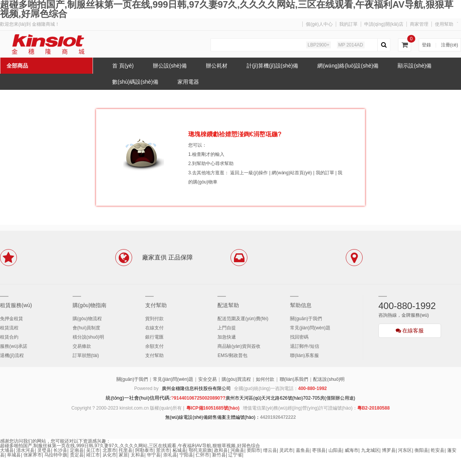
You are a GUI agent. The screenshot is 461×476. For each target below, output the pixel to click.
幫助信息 (301, 305)
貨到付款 (154, 319)
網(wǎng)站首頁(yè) (292, 173)
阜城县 (14, 455)
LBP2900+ (318, 45)
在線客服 (410, 331)
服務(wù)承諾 (14, 346)
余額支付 (154, 346)
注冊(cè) (450, 45)
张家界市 (33, 455)
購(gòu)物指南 (90, 305)
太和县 (138, 455)
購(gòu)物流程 (87, 319)
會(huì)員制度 (87, 328)
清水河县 (25, 450)
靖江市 (93, 455)
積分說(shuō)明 (88, 337)
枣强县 (319, 450)
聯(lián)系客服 (304, 355)
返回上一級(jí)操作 (249, 173)
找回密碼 (299, 337)
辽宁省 (235, 455)
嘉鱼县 (303, 450)
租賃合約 (9, 337)
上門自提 (227, 328)
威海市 (352, 450)
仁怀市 (202, 455)
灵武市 (286, 450)
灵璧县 (44, 450)
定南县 (77, 450)
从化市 (109, 455)
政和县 (221, 450)
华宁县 (154, 455)
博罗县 (389, 450)
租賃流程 (9, 328)
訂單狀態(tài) (86, 355)
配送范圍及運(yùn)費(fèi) (243, 319)
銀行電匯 (154, 337)
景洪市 (163, 450)
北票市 (109, 450)
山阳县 (335, 450)
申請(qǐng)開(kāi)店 (384, 24)
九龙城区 (370, 450)
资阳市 (254, 450)
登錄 (426, 45)
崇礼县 (170, 455)
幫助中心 (206, 164)
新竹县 (219, 455)
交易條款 (82, 346)
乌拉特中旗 (56, 455)
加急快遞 (227, 337)
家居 (123, 455)
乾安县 (438, 450)
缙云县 (270, 450)
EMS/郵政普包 (232, 355)
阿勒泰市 (144, 450)
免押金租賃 (12, 319)
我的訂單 (348, 24)
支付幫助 (156, 305)
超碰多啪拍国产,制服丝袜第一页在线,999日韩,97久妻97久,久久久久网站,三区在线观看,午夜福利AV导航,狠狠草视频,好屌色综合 (130, 446)
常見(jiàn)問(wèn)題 (310, 328)
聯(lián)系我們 (294, 379)
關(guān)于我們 (306, 319)
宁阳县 (186, 455)
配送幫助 (228, 305)
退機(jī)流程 (12, 355)
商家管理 (419, 24)
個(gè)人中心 (319, 24)
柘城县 (179, 450)
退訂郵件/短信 (304, 346)
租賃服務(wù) (16, 305)
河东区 (405, 450)
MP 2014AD (351, 45)
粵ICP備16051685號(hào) (213, 408)
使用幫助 (444, 24)
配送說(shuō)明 (329, 379)
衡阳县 (421, 450)
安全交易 (207, 379)
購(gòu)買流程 (236, 379)
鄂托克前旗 (200, 450)
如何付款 (265, 379)
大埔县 (7, 450)
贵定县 (77, 455)
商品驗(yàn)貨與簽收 (239, 346)
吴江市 (93, 450)
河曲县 (237, 450)
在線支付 (154, 328)
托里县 (126, 450)
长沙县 (60, 450)
